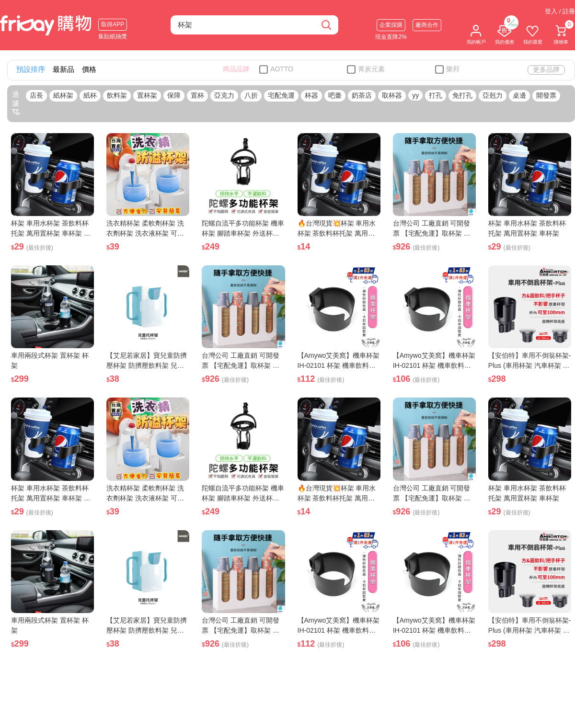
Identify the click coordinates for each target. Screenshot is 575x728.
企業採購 (391, 25)
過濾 (16, 103)
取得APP (113, 24)
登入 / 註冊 (560, 11)
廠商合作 (427, 25)
